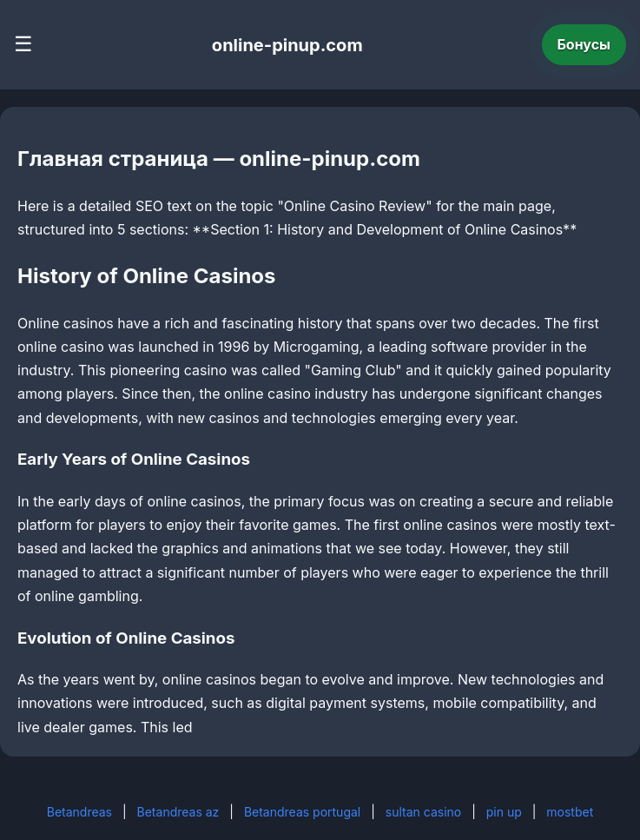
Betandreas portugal (302, 812)
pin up (504, 812)
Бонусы (584, 44)
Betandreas (79, 812)
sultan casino (423, 812)
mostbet (570, 812)
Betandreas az (178, 812)
